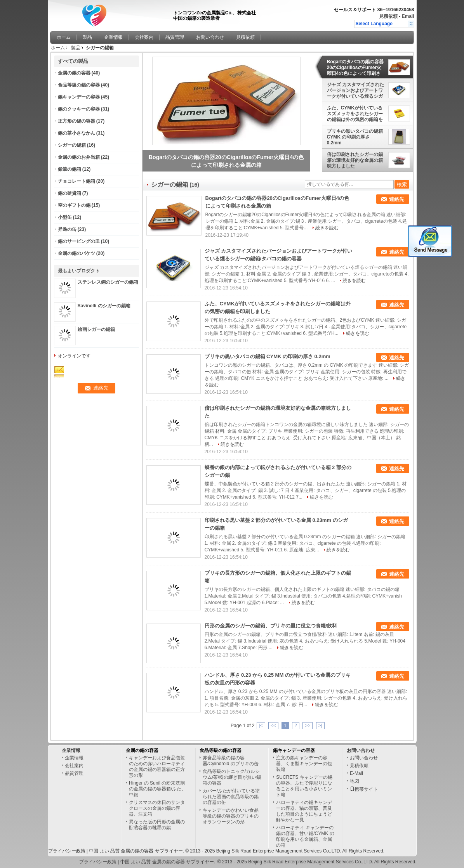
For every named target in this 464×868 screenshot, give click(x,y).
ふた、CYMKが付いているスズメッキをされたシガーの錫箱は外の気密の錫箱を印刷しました (355, 114)
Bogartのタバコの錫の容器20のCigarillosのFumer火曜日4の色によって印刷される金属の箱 (355, 68)
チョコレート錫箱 (76, 181)
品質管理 (175, 37)
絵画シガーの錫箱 (96, 329)
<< (273, 726)
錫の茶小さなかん (76, 133)
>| (320, 726)
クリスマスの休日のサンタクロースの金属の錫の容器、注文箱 (157, 808)
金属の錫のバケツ (76, 253)
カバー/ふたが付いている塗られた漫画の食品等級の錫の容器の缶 (231, 797)
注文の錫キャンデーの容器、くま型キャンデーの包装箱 (304, 764)
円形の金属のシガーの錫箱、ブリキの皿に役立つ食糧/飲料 (271, 626)
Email (408, 16)
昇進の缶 (67, 229)
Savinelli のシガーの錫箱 (104, 306)
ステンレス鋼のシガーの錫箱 (108, 282)
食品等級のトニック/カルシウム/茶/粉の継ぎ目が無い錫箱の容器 (232, 777)
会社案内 (144, 37)
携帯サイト (364, 789)
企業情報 (113, 37)
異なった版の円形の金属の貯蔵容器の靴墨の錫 (157, 825)
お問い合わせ (210, 37)
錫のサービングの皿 (79, 241)
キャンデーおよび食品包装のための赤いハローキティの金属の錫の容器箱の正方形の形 (157, 767)
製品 (87, 37)
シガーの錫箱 (72, 145)
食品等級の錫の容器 (79, 85)
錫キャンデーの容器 (79, 97)
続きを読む (327, 228)
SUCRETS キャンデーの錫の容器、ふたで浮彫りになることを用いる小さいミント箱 (304, 786)
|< (261, 726)
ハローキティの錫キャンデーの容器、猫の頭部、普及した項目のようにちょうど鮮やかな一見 (304, 811)
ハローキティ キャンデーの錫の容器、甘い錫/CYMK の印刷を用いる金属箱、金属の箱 (305, 836)
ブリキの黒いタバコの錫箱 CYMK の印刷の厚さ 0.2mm (355, 137)
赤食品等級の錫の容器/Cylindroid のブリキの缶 (231, 761)
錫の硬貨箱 (70, 193)
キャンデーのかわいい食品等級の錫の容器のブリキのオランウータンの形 (231, 816)
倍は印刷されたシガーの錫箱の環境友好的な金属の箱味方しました (355, 160)
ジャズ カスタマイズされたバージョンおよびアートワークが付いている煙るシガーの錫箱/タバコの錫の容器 (355, 90)
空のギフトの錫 (74, 205)
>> (308, 726)
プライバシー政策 (67, 851)
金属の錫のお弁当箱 (79, 157)
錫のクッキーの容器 (79, 109)
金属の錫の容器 (74, 73)
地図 (355, 781)
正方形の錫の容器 (76, 121)
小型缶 (65, 217)
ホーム (64, 37)
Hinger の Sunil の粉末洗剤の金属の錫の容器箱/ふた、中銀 (157, 789)
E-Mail (356, 773)
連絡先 (397, 199)
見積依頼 (388, 16)
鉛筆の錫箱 (70, 169)
